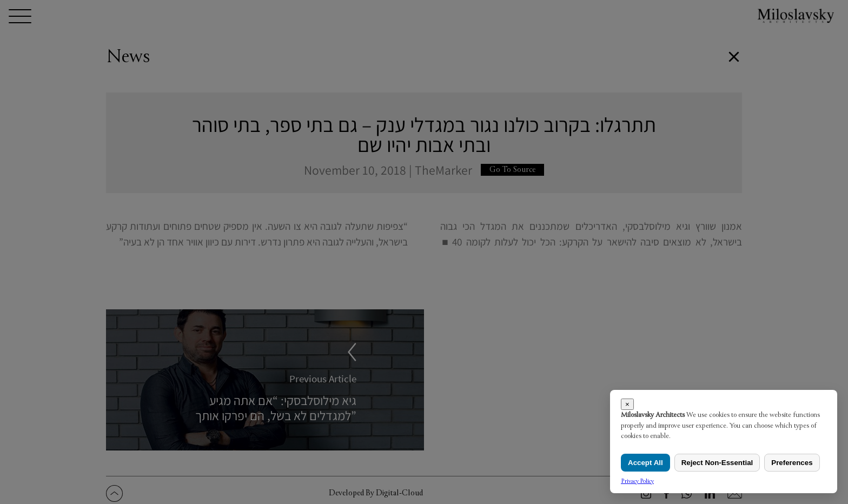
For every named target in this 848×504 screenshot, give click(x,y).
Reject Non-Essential (717, 463)
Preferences (792, 463)
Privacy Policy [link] (637, 481)
